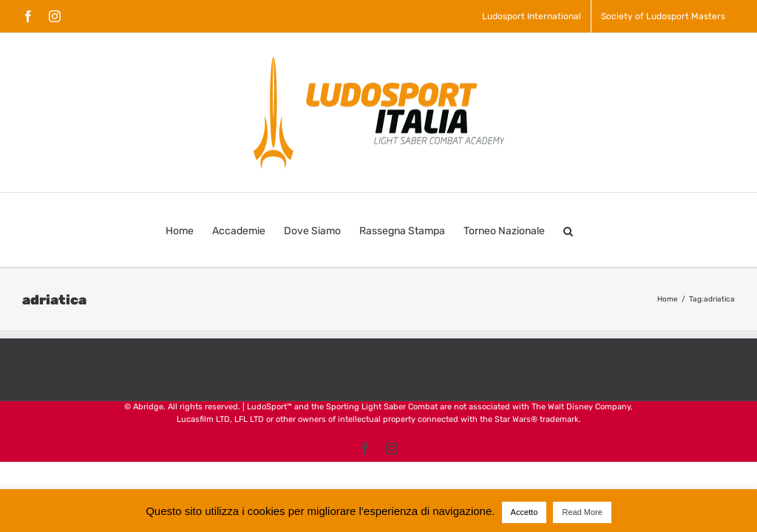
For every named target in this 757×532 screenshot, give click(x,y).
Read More (582, 512)
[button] (568, 230)
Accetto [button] (525, 512)
